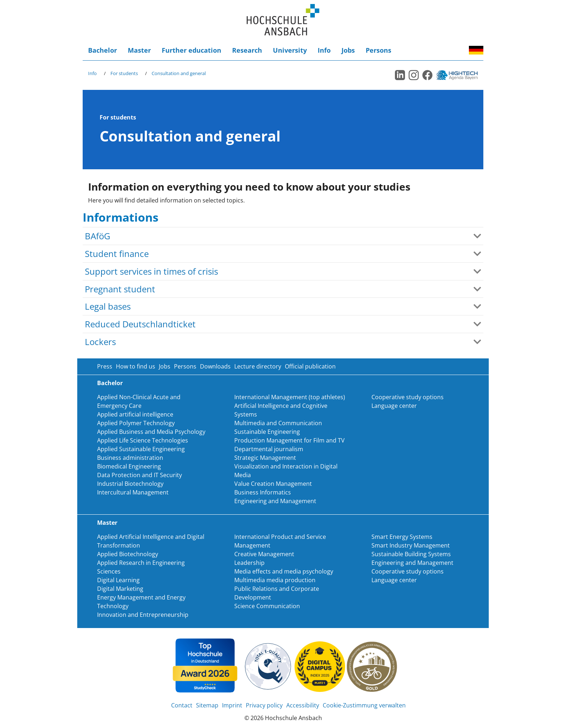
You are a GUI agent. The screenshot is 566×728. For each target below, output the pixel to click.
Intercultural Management (133, 492)
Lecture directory (258, 366)
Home (283, 20)
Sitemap (207, 705)
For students (124, 73)
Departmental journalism (269, 449)
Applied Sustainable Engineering (141, 449)
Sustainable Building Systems (411, 554)
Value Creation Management (273, 484)
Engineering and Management (275, 501)
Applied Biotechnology (128, 554)
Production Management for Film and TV (289, 440)
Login (451, 50)
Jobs (348, 50)
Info (324, 50)
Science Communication (267, 606)
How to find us (136, 366)
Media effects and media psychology (284, 571)
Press (105, 366)
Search (440, 50)
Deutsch (476, 50)
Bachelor (103, 50)
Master (139, 50)
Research (247, 50)
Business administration (130, 458)
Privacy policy (264, 705)
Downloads (215, 366)
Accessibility (462, 50)
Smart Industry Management (411, 545)
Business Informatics (263, 492)
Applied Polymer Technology (136, 423)
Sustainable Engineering (267, 432)
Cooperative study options (408, 397)
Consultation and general (179, 73)
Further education (191, 50)
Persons (378, 50)
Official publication (310, 366)
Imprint (232, 705)
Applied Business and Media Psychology (151, 432)
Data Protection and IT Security (140, 475)
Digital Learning (118, 580)
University (290, 50)
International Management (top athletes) (290, 397)
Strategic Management (265, 458)
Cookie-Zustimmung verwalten (364, 705)
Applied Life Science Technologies (143, 440)
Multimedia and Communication (278, 423)
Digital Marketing (120, 589)
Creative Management (264, 554)
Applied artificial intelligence (135, 414)
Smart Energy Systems (402, 537)
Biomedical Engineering (129, 466)
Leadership (249, 563)
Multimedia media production (275, 580)
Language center (394, 406)
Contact (182, 705)
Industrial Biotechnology (130, 484)
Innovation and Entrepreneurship (143, 615)
